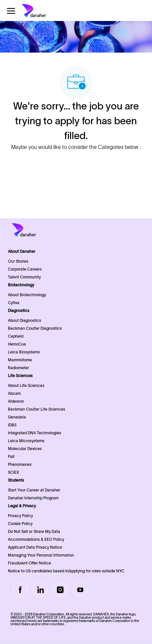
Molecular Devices (25, 449)
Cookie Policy (20, 524)
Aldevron (16, 401)
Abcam (14, 393)
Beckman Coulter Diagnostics (35, 328)
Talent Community (24, 277)
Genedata (17, 417)
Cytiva (14, 303)
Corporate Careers (25, 269)
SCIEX (13, 472)
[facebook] (20, 589)
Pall (11, 456)
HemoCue (17, 344)
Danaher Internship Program (33, 498)
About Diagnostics (25, 320)
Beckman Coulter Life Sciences (37, 409)
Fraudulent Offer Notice (29, 563)
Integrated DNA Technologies (35, 433)
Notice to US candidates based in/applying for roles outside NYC (66, 571)
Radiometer (18, 368)
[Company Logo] (45, 11)
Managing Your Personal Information (41, 555)
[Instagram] (60, 589)
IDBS (12, 425)
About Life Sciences (26, 385)
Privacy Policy (20, 516)
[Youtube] (80, 589)
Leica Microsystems (26, 441)
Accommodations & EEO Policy (36, 539)
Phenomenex (20, 464)
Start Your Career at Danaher (34, 490)
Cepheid (16, 336)
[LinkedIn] (40, 589)
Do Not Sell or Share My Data (34, 531)
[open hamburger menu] (11, 11)
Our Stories (18, 261)
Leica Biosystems (24, 352)
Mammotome (20, 360)
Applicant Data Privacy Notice (35, 547)
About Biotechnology (27, 295)
